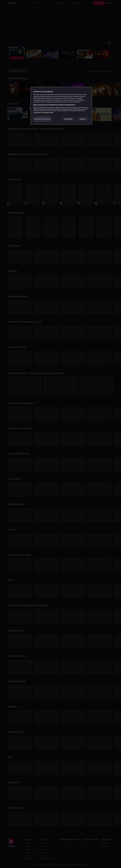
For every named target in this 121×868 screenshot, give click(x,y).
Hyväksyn (83, 119)
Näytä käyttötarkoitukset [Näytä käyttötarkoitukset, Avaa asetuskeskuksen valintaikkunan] (42, 119)
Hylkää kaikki (68, 119)
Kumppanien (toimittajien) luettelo (43, 113)
